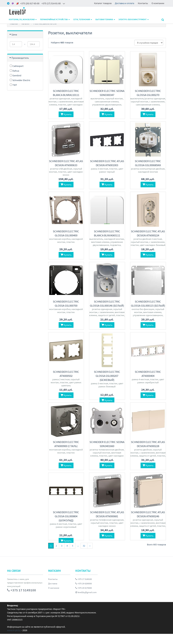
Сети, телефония (83, 19)
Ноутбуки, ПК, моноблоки (23, 19)
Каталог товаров (103, 3)
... (78, 556)
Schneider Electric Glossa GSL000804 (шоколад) (66, 521)
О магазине (54, 598)
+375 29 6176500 (84, 598)
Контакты (143, 3)
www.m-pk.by (14, 640)
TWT (13, 85)
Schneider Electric (20, 80)
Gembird (16, 75)
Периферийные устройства (55, 19)
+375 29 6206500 (84, 594)
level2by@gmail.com (86, 602)
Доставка (53, 594)
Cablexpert (17, 66)
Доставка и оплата (125, 3)
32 (84, 556)
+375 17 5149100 (84, 589)
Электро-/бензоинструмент (134, 19)
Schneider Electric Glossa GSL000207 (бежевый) (107, 376)
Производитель (20, 58)
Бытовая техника (105, 19)
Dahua (14, 71)
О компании (158, 3)
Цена (14, 34)
